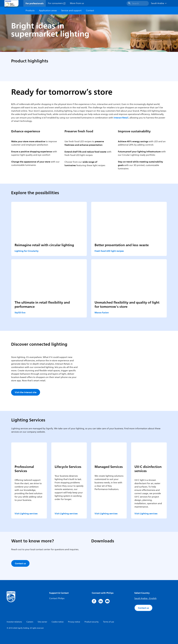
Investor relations (14, 622)
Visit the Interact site (26, 392)
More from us (77, 3)
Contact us (143, 608)
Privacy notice (74, 622)
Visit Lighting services (26, 513)
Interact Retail (121, 118)
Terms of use (109, 622)
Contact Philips (57, 598)
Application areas (48, 11)
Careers (30, 622)
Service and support (71, 11)
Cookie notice (58, 622)
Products (30, 11)
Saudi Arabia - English (145, 598)
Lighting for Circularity (27, 251)
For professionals (35, 3)
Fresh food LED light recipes (109, 251)
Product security (92, 622)
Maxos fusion (102, 312)
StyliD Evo (20, 312)
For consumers (57, 3)
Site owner (42, 622)
